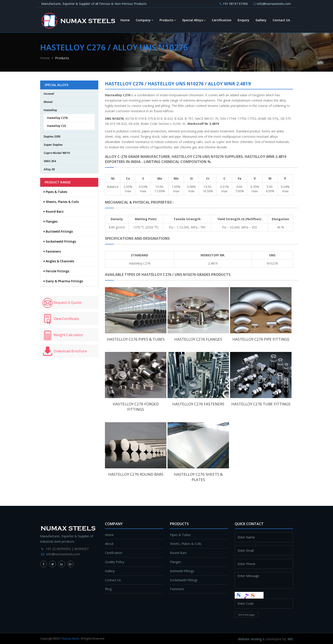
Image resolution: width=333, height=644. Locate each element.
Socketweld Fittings (60, 241)
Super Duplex (53, 145)
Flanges (51, 221)
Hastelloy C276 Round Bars (136, 474)
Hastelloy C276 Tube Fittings (261, 404)
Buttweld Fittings (58, 231)
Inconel (49, 94)
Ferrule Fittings (56, 271)
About (109, 544)
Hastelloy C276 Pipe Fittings (261, 339)
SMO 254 (50, 161)
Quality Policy (115, 562)
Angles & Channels (59, 261)
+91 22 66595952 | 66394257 (67, 549)
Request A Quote (62, 303)
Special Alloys (194, 20)
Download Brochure (65, 351)
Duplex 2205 (52, 136)
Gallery (261, 20)
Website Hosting (250, 639)
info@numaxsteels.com (272, 4)
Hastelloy (50, 110)
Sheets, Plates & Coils (61, 202)
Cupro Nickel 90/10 (57, 153)
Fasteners (52, 251)
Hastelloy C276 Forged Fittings (136, 407)
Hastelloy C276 (57, 118)
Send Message (246, 615)
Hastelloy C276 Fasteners (198, 404)
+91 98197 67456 (234, 4)
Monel (48, 102)
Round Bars (54, 211)
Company (145, 20)
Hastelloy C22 (56, 126)
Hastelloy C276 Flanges (198, 339)
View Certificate (61, 319)
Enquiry (243, 20)
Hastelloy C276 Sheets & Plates (198, 477)
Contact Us (281, 20)
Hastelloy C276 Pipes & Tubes (136, 339)
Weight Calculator (63, 335)
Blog (108, 589)
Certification (222, 20)
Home (125, 20)
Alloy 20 (49, 169)
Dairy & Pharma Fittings (63, 281)
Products (168, 20)
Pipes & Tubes (55, 192)
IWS (290, 639)
